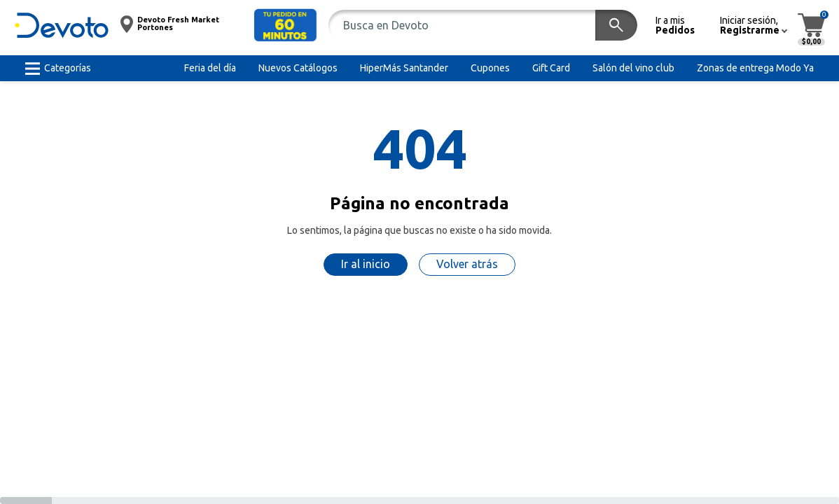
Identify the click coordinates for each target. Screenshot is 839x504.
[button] (286, 25)
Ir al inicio (366, 264)
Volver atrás (467, 264)
